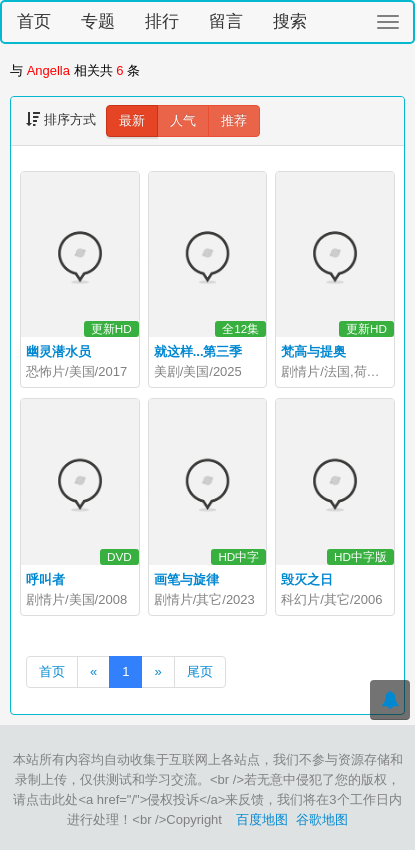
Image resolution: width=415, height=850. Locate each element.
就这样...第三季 (198, 351)
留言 (226, 21)
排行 (162, 21)
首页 (34, 21)
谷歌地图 (322, 819)
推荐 (234, 120)
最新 (132, 120)
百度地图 (262, 819)
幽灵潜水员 (58, 351)
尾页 (200, 671)
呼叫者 (45, 579)
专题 (98, 21)
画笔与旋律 (186, 579)
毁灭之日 (307, 579)
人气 (183, 120)
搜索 (290, 21)
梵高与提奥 (313, 351)
